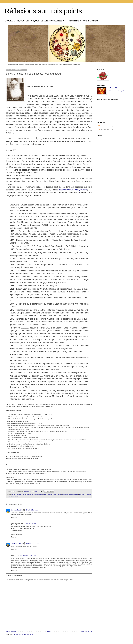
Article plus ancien (86, 631)
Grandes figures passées (55, 494)
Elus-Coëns (30, 494)
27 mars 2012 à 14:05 (30, 524)
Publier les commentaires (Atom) (24, 635)
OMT (80, 494)
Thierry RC (113, 88)
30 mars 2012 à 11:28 (33, 544)
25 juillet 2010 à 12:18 (33, 510)
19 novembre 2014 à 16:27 (28, 555)
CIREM (14, 494)
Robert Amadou (87, 494)
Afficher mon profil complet (116, 91)
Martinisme (65, 494)
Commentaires (103, 129)
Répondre (14, 518)
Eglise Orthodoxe (21, 494)
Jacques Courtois (17, 510)
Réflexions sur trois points (43, 11)
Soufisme (17, 496)
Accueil (49, 631)
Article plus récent (12, 631)
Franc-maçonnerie (38, 494)
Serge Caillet (10, 496)
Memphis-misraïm (73, 494)
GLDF (46, 494)
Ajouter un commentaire (14, 575)
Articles (101, 126)
